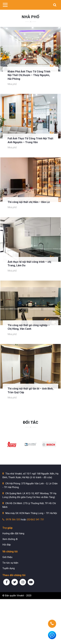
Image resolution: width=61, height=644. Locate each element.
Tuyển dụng (9, 568)
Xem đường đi (10, 539)
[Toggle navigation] (5, 5)
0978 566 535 (13, 520)
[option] (12, 444)
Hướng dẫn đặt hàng (13, 533)
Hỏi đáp (7, 545)
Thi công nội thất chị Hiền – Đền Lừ (29, 202)
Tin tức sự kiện (10, 563)
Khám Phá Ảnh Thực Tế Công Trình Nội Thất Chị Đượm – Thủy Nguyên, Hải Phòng (29, 75)
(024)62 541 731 (35, 520)
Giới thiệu (7, 557)
